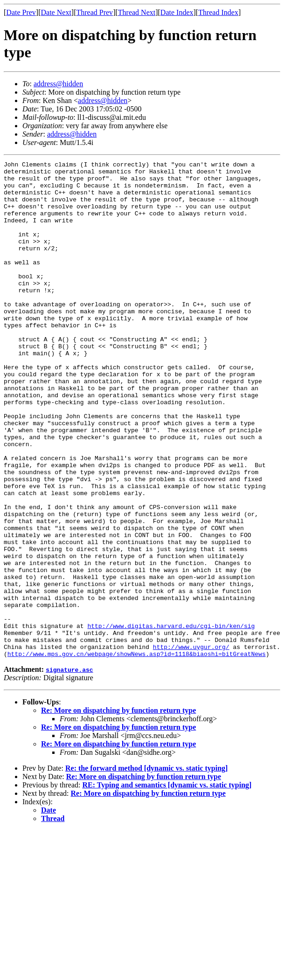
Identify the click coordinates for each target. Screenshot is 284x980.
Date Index (177, 12)
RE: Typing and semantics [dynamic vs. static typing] (167, 884)
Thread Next (137, 12)
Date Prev (21, 12)
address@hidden (58, 84)
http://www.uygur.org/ (191, 745)
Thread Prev (94, 12)
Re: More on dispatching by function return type (118, 810)
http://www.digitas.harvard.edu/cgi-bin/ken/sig (171, 719)
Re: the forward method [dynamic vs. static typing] (146, 867)
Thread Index (218, 12)
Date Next (56, 12)
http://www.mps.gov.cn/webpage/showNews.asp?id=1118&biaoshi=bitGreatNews (137, 753)
